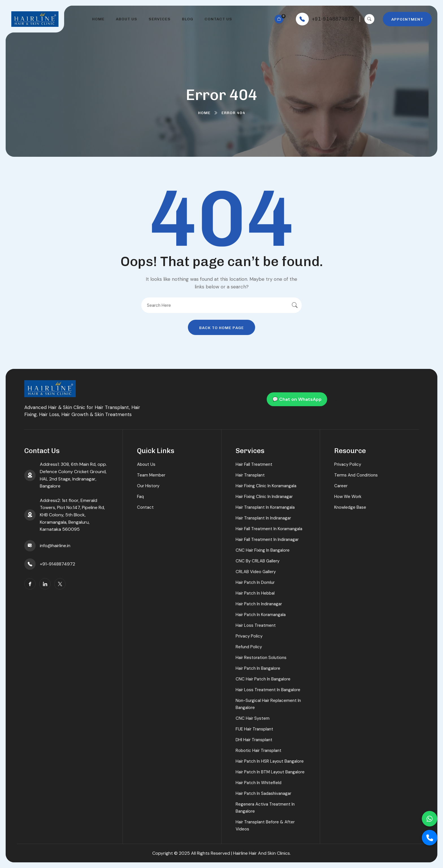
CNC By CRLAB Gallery (258, 561)
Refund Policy (249, 647)
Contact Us (218, 19)
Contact (145, 507)
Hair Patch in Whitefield (259, 783)
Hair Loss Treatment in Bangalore (268, 690)
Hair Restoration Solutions (261, 658)
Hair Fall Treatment (254, 464)
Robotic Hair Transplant (259, 750)
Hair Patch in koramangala (261, 615)
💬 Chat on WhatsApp (297, 399)
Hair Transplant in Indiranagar (263, 518)
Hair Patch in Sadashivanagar (263, 793)
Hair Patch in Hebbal (255, 593)
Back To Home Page (221, 328)
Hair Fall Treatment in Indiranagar (267, 539)
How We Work (348, 497)
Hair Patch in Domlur (255, 582)
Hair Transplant (250, 475)
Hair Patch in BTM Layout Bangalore (270, 772)
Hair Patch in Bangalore (258, 668)
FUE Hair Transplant (254, 729)
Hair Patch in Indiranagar (259, 604)
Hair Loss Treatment (256, 625)
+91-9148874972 (333, 19)
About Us (127, 19)
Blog (188, 19)
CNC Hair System (253, 718)
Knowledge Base (350, 507)
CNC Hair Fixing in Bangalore (263, 550)
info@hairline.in (55, 546)
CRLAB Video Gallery (256, 572)
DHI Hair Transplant (254, 740)
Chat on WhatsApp (350, 399)
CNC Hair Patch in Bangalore (263, 679)
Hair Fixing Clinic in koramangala (266, 486)
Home (98, 19)
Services (160, 19)
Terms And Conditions (356, 475)
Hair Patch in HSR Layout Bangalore (270, 761)
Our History (148, 486)
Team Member (151, 475)
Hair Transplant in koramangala (265, 507)
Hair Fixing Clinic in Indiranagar (264, 497)
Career (341, 486)
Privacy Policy (249, 636)
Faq (140, 497)
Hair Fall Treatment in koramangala (269, 529)
